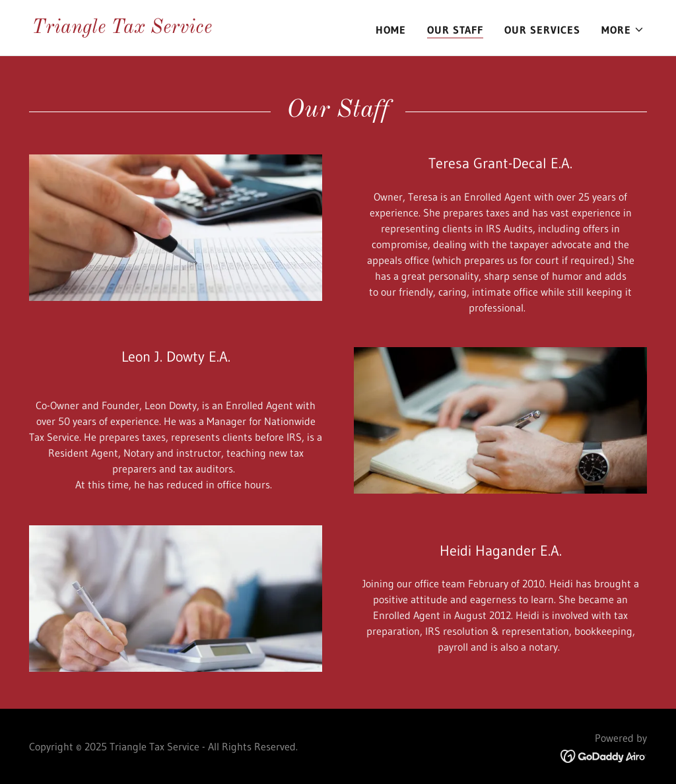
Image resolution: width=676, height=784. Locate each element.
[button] (623, 30)
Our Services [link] (542, 30)
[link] (122, 29)
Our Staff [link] (455, 30)
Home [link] (391, 30)
